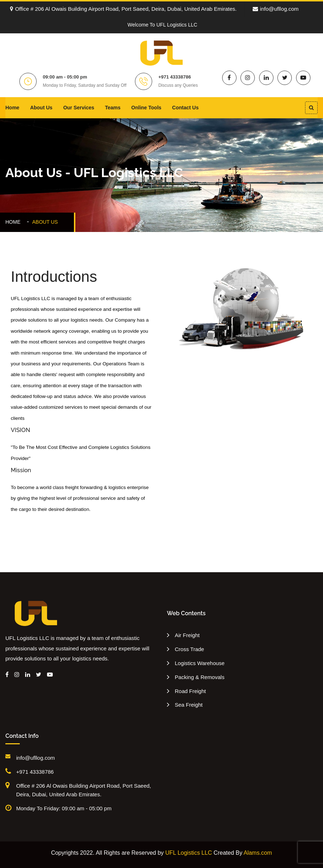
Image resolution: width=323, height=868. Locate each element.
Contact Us (186, 108)
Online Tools (146, 108)
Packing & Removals (200, 677)
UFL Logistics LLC (189, 853)
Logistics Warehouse (200, 663)
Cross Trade (189, 649)
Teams (113, 108)
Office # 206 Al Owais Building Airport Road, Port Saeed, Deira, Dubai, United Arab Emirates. (123, 9)
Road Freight (190, 691)
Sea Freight (189, 705)
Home (12, 108)
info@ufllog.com (276, 9)
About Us (41, 108)
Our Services (79, 108)
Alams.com (258, 853)
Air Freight (187, 635)
